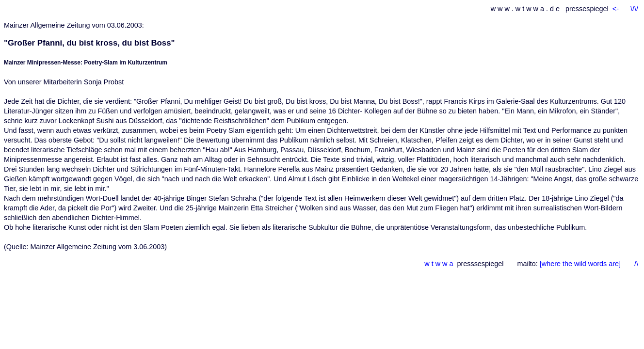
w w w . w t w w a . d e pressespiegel (550, 9)
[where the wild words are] (582, 264)
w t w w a (439, 264)
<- (617, 9)
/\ (636, 264)
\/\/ (634, 9)
